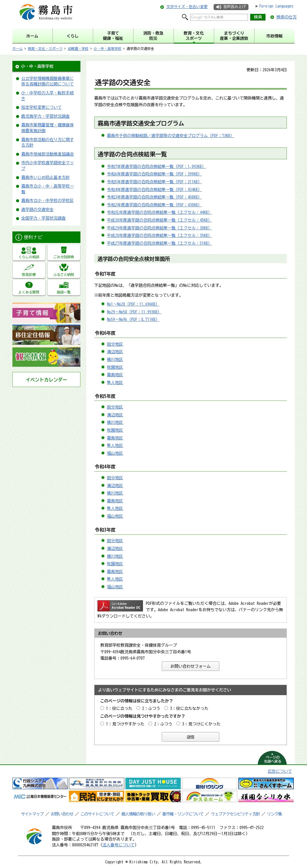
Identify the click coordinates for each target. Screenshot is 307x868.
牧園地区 (115, 367)
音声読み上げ (234, 7)
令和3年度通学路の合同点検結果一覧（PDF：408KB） (154, 197)
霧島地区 (115, 375)
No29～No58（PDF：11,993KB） (134, 312)
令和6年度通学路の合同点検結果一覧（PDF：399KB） (154, 174)
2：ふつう (151, 708)
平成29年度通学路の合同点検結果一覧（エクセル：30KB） (159, 228)
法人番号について (118, 845)
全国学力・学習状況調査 (44, 218)
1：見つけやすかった (125, 724)
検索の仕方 (287, 17)
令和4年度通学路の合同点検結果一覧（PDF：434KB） (154, 190)
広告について (280, 771)
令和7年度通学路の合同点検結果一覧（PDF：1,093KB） (156, 167)
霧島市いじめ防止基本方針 (46, 177)
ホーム (18, 48)
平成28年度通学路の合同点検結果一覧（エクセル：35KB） (159, 235)
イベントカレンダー (46, 380)
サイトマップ (32, 814)
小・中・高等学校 (108, 48)
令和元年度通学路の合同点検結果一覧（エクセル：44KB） (159, 212)
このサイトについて (97, 814)
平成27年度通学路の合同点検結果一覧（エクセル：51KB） (159, 243)
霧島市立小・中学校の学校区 (48, 201)
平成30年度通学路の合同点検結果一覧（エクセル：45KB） (159, 220)
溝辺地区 (115, 352)
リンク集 (274, 814)
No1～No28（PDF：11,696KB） (133, 304)
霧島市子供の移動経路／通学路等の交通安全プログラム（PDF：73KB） (171, 136)
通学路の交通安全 (37, 209)
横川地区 (115, 360)
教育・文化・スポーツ (45, 48)
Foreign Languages (276, 6)
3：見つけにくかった (201, 724)
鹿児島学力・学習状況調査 (46, 116)
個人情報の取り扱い (138, 814)
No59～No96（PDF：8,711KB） (133, 319)
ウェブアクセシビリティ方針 (235, 814)
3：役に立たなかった (189, 708)
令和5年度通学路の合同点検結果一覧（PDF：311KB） (154, 182)
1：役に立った (119, 708)
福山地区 (115, 453)
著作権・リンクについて (183, 814)
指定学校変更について (42, 107)
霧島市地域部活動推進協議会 (48, 154)
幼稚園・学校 (78, 48)
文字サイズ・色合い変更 (187, 7)
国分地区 (115, 344)
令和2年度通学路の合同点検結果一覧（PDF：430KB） (154, 205)
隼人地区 (115, 383)
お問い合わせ (62, 814)
